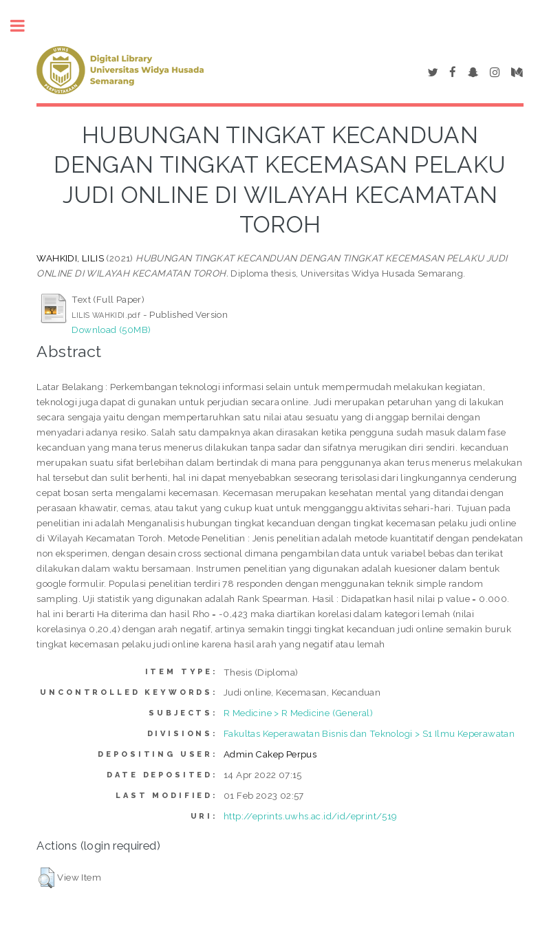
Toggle (25, 26)
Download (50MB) (111, 330)
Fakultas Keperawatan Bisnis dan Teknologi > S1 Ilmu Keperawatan (369, 733)
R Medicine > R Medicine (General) (298, 713)
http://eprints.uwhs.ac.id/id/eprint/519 (311, 816)
